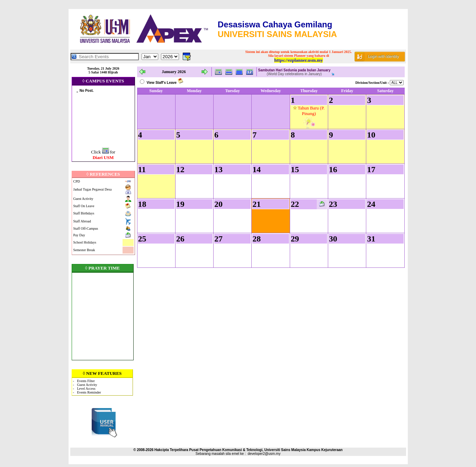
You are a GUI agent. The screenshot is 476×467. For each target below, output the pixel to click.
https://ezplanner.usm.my (298, 60)
